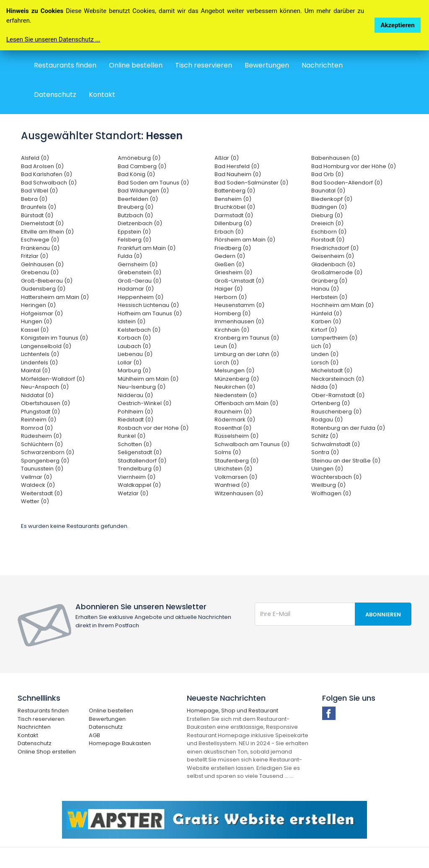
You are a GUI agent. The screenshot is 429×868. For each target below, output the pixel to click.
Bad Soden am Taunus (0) (153, 183)
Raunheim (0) (233, 412)
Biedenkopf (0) (332, 199)
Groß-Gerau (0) (140, 281)
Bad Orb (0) (327, 174)
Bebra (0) (34, 199)
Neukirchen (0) (235, 387)
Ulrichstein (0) (233, 469)
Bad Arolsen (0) (42, 166)
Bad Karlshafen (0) (47, 174)
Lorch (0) (227, 363)
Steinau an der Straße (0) (346, 461)
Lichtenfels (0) (40, 354)
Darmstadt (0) (234, 215)
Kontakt (102, 95)
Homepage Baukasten (120, 743)
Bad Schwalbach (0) (49, 183)
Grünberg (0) (329, 281)
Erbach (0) (229, 232)
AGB (94, 735)
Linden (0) (325, 354)
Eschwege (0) (40, 240)
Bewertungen (267, 65)
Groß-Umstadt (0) (239, 281)
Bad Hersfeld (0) (237, 166)
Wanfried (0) (232, 485)
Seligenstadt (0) (140, 452)
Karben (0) (326, 321)
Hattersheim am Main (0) (55, 297)
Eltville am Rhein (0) (47, 232)
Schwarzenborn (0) (48, 452)
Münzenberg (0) (237, 379)
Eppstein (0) (134, 232)
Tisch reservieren (204, 65)
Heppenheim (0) (141, 297)
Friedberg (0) (233, 248)
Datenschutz (55, 95)
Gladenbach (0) (333, 264)
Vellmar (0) (36, 477)
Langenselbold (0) (46, 346)
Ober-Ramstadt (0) (338, 395)
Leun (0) (226, 346)
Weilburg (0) (328, 485)
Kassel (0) (35, 330)
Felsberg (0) (134, 240)
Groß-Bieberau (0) (47, 281)
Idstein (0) (132, 321)
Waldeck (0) (38, 485)
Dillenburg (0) (233, 223)
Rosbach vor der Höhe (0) (153, 428)
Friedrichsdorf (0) (335, 248)
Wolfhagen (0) (331, 493)
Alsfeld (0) (35, 158)
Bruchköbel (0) (235, 207)
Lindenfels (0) (39, 363)
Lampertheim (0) (334, 338)
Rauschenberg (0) (336, 412)
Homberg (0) (233, 313)
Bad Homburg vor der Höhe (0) (354, 166)
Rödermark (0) (235, 420)
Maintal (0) (36, 370)
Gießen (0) (229, 264)
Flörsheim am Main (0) (245, 240)
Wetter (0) (35, 501)
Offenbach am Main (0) (246, 403)
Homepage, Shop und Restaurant (233, 711)
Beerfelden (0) (138, 199)
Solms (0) (228, 452)
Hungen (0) (36, 321)
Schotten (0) (135, 444)
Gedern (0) (230, 256)
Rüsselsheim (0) (236, 436)
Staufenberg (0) (236, 461)
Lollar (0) (130, 363)
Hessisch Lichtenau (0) (148, 305)
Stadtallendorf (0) (142, 461)
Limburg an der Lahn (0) (247, 354)
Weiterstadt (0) (42, 493)
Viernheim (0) (137, 477)
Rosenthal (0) (233, 428)
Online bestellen (136, 65)
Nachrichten (322, 65)
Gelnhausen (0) (42, 264)
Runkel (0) (132, 436)
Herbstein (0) (329, 297)
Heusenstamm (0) (239, 305)
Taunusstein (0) (42, 469)
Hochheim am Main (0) (342, 305)
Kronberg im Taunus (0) (247, 338)
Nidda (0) (324, 387)
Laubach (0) (134, 346)
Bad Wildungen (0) (143, 191)
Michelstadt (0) (332, 370)
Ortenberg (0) (331, 403)
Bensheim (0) (233, 199)
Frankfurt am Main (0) (147, 248)
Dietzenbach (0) (140, 223)
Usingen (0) (327, 469)
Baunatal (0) (328, 191)
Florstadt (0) (328, 240)
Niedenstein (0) (236, 395)
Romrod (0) (37, 428)
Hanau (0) (325, 289)
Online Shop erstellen (47, 752)
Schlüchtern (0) (42, 444)
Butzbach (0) (135, 215)
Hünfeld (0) (327, 313)
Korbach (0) (134, 338)
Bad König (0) (136, 174)
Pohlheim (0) (135, 412)
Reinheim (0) (39, 420)
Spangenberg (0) (45, 461)
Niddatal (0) (37, 395)
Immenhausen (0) (239, 321)
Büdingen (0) (329, 207)
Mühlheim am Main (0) (148, 379)
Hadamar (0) (136, 289)
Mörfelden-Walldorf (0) (53, 379)
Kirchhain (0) (232, 330)
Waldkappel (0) (139, 485)
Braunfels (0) (39, 207)
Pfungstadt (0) (40, 412)
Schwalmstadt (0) (336, 444)
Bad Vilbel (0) (39, 191)
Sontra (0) (325, 452)
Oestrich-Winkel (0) (145, 403)
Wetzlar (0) (133, 493)
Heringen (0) (38, 305)
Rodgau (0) (327, 420)
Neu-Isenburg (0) (142, 387)
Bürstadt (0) (37, 215)
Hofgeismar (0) (42, 313)
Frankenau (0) (40, 248)
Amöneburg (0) (139, 158)
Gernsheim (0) (138, 264)
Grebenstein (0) (140, 272)
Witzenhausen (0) (239, 493)
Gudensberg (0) (43, 289)
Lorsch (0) (325, 363)
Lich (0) (321, 346)
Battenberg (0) (235, 191)
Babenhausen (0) (335, 158)
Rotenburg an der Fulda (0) (348, 428)
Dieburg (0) (327, 215)
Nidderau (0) (135, 395)
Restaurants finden (65, 65)
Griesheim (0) (233, 272)
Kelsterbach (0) (139, 330)
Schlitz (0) (325, 436)
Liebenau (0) (135, 354)
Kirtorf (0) (324, 330)
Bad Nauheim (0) (238, 174)
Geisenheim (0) (333, 256)
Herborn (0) (231, 297)
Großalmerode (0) (337, 272)
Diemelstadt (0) (42, 223)
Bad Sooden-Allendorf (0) (347, 183)
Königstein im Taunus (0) (54, 338)
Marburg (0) (134, 370)
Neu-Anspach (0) (45, 387)
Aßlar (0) (227, 158)
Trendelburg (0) (140, 469)
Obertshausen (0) (45, 403)
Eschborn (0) (329, 232)
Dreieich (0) (327, 223)
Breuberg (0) (136, 207)
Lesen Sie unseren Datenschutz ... (53, 39)
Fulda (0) (130, 256)
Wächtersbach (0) (336, 477)
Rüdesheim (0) (41, 436)
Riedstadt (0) (136, 420)
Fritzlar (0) (35, 256)
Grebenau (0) (40, 272)
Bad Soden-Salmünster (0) (251, 183)
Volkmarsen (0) (236, 477)
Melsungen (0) (234, 370)
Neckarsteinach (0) (338, 379)
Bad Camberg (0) (142, 166)
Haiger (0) (229, 289)
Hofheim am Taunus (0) (150, 313)
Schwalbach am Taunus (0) (252, 444)
